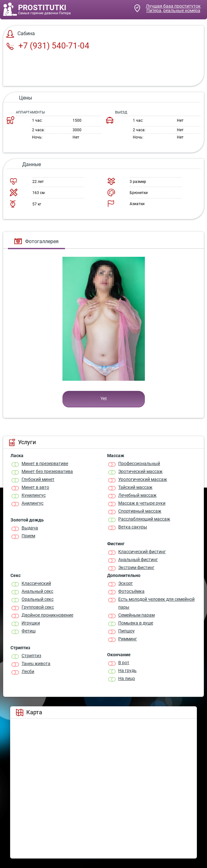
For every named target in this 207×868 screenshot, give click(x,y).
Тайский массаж (135, 487)
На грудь (127, 670)
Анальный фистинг (138, 560)
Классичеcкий (36, 583)
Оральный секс (38, 599)
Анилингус (32, 503)
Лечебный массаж (137, 495)
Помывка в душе (136, 623)
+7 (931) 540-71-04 (48, 46)
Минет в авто (35, 487)
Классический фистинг (142, 552)
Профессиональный (139, 463)
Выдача (30, 528)
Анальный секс (37, 591)
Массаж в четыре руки (142, 503)
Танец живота (36, 664)
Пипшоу (126, 631)
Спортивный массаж (140, 511)
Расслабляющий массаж (144, 519)
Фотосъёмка (131, 591)
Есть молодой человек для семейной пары (156, 603)
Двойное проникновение (47, 615)
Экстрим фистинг (136, 567)
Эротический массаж (140, 471)
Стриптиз (31, 656)
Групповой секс (38, 607)
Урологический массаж (143, 479)
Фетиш (29, 631)
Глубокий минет (38, 479)
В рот (124, 663)
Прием (28, 536)
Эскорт (126, 583)
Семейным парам (136, 615)
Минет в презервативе (45, 463)
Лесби (28, 671)
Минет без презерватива (47, 471)
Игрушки (31, 623)
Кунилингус (34, 495)
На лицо (127, 678)
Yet (104, 398)
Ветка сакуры (133, 527)
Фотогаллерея (36, 241)
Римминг (128, 639)
